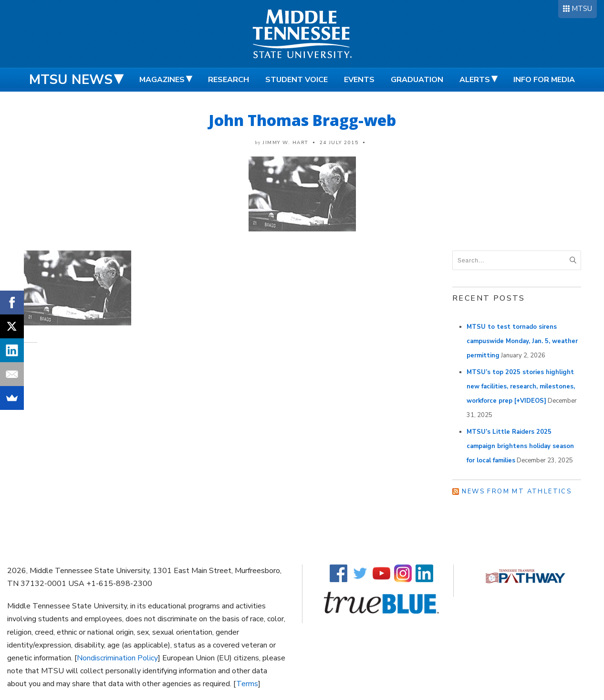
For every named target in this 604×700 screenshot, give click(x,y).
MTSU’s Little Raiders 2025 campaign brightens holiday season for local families (520, 446)
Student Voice (297, 80)
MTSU (582, 9)
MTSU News (71, 80)
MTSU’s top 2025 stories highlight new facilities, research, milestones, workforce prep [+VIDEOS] (521, 387)
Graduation (417, 80)
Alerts (475, 80)
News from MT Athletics (517, 491)
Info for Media (544, 80)
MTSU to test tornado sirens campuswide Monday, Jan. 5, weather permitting (522, 341)
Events (359, 80)
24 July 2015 (339, 143)
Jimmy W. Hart (286, 143)
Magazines (162, 80)
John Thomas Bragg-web (302, 120)
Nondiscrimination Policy (117, 658)
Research (229, 80)
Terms (247, 684)
